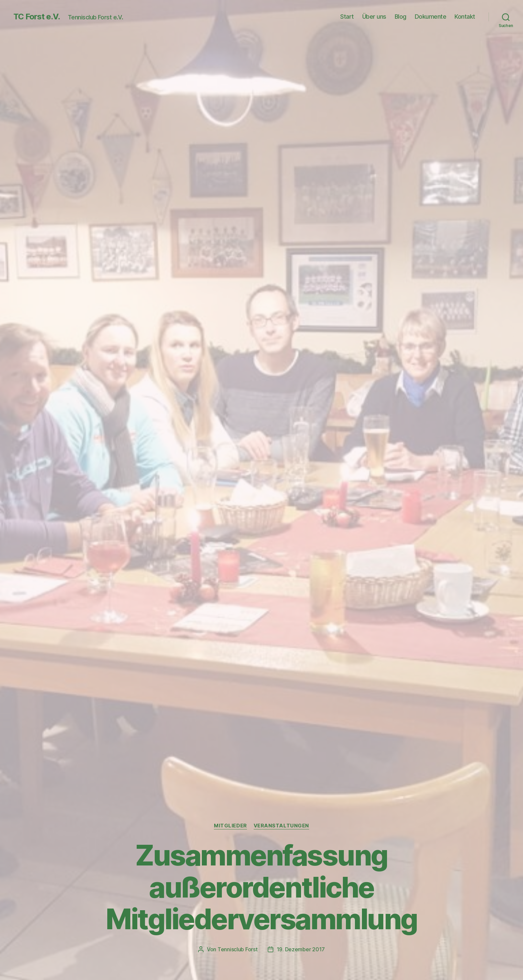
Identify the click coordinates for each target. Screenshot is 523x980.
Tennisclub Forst (238, 949)
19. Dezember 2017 (301, 949)
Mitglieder (230, 826)
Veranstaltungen (281, 826)
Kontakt (465, 17)
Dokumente (431, 17)
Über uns (374, 17)
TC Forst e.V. (37, 17)
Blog (401, 17)
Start (347, 17)
